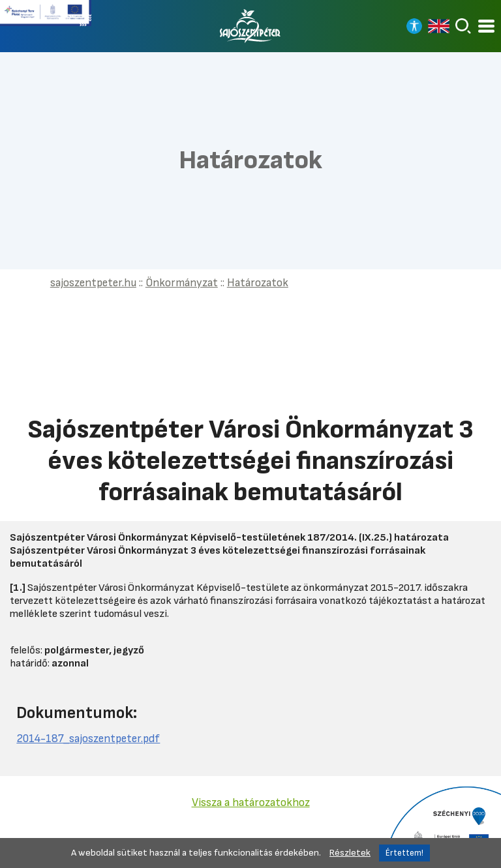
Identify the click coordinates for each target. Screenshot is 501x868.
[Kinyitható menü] (486, 26)
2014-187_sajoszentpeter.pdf (88, 739)
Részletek (350, 853)
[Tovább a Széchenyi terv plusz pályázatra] (46, 18)
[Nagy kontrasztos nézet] (414, 26)
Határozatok (258, 283)
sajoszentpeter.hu (93, 283)
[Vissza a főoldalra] (250, 26)
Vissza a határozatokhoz (251, 802)
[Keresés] (463, 26)
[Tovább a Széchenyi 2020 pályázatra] (442, 826)
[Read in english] (439, 26)
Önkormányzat (182, 283)
